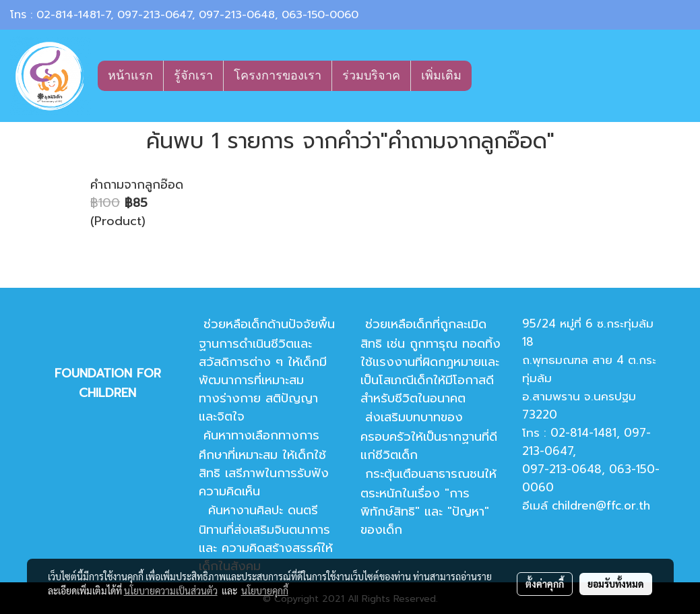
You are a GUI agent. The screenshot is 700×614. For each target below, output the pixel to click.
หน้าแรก (130, 75)
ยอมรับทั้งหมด (616, 584)
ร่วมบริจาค (371, 75)
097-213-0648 (237, 15)
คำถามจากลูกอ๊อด (137, 185)
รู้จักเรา (193, 75)
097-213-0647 (155, 15)
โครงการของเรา (278, 75)
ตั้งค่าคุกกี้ (545, 584)
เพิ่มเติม (441, 75)
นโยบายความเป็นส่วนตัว (171, 590)
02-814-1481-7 (73, 15)
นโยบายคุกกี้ (265, 590)
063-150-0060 (320, 15)
